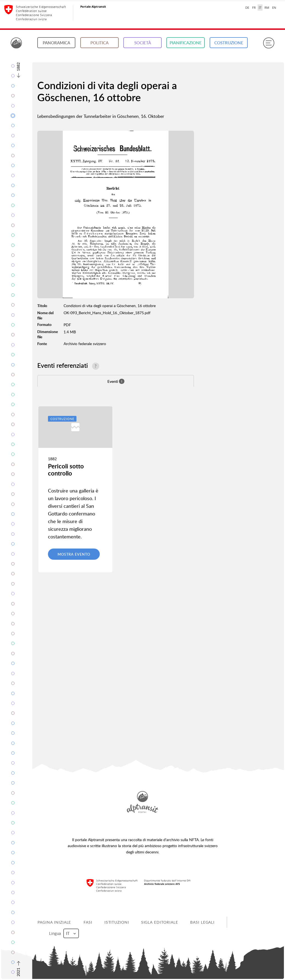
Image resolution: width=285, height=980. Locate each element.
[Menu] (269, 43)
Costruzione (229, 43)
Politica (99, 43)
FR (254, 8)
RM (267, 8)
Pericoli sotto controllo (66, 470)
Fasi (88, 922)
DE (247, 8)
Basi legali (202, 922)
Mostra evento (74, 554)
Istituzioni (117, 922)
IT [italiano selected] (260, 8)
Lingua (64, 933)
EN (274, 8)
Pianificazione (186, 43)
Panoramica (56, 43)
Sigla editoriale (160, 922)
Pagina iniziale (54, 922)
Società (143, 43)
